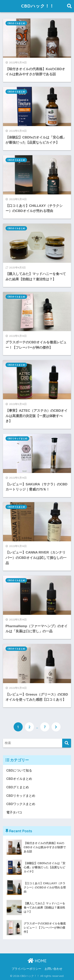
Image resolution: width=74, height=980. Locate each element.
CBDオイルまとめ (16, 23)
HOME (37, 961)
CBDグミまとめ (18, 787)
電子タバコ (14, 812)
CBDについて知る (19, 771)
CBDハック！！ (37, 6)
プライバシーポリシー (26, 969)
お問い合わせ (53, 969)
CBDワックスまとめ (21, 804)
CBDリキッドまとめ (17, 439)
